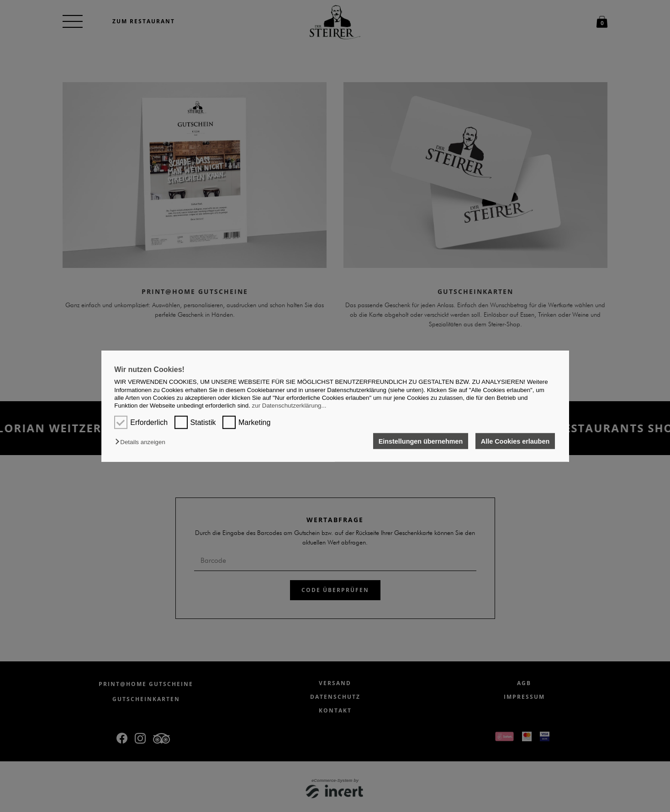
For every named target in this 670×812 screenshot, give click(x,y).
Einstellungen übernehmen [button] (421, 441)
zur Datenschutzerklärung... (289, 406)
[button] (142, 442)
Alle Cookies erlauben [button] (515, 441)
